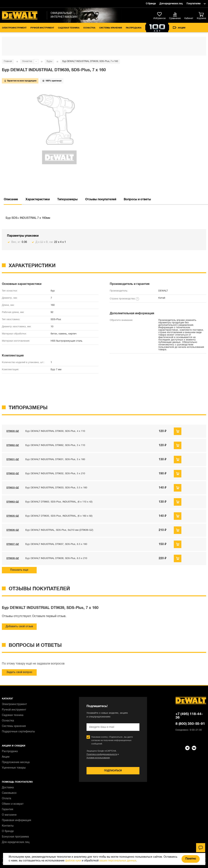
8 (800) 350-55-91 (190, 724)
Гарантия (8, 809)
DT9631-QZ (13, 459)
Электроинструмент (14, 28)
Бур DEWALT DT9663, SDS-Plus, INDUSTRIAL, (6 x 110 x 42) (59, 502)
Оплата (7, 799)
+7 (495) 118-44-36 (189, 716)
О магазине (9, 815)
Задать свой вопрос (19, 672)
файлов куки (73, 861)
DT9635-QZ (13, 516)
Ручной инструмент (42, 28)
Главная (8, 61)
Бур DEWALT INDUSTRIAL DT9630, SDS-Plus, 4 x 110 (55, 431)
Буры (49, 61)
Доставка (8, 788)
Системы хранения (111, 28)
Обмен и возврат (13, 804)
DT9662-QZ (13, 445)
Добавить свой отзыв (19, 627)
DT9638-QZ (13, 558)
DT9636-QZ (13, 530)
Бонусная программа (15, 837)
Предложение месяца (16, 762)
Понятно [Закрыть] (191, 859)
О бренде (151, 4)
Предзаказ (178, 431)
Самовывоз (9, 793)
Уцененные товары (14, 768)
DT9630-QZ (13, 431)
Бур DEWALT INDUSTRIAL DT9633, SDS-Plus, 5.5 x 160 (56, 488)
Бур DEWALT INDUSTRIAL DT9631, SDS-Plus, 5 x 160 (55, 460)
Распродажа (134, 28)
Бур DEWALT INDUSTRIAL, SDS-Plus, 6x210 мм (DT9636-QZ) (59, 530)
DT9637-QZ (13, 544)
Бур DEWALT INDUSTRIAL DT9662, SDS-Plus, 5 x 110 (55, 445)
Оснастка (89, 28)
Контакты (8, 826)
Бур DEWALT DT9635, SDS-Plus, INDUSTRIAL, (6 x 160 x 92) (59, 516)
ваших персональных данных (118, 861)
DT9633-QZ (13, 488)
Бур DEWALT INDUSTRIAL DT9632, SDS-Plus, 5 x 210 (55, 474)
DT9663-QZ (13, 502)
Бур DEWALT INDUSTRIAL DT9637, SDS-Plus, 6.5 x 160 (56, 544)
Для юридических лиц (171, 4)
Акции (179, 28)
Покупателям (193, 4)
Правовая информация (17, 820)
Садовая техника (69, 28)
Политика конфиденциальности (102, 754)
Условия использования (98, 758)
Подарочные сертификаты (18, 732)
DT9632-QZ (13, 474)
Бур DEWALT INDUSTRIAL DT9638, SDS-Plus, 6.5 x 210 (56, 558)
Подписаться (113, 771)
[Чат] (201, 848)
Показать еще (19, 570)
